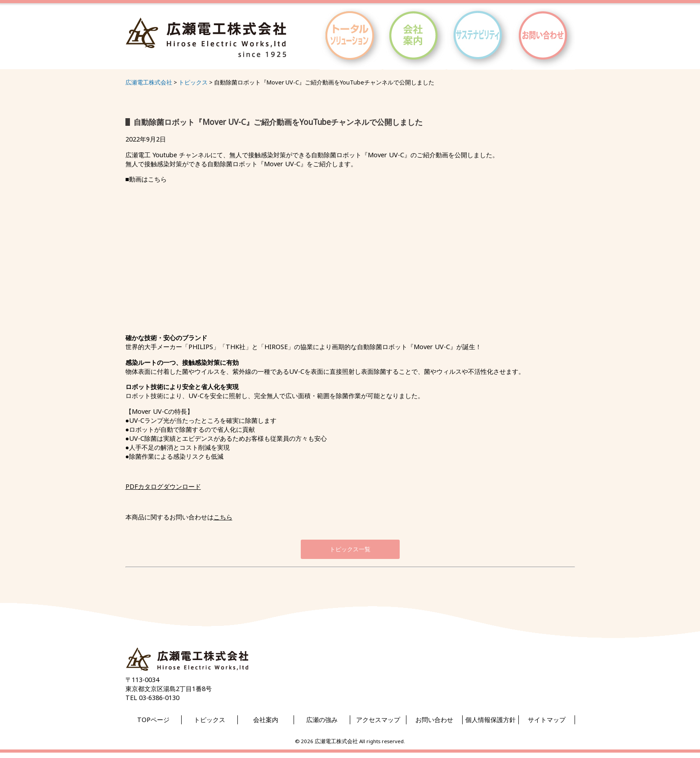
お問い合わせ (434, 720)
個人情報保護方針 (490, 720)
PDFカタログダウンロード (163, 486)
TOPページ (153, 720)
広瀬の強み (322, 720)
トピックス (210, 720)
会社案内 (266, 720)
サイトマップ (547, 720)
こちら (223, 517)
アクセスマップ (378, 720)
